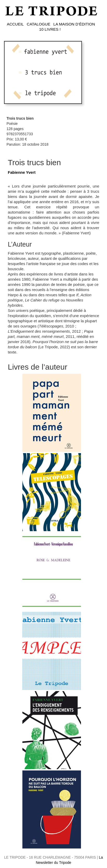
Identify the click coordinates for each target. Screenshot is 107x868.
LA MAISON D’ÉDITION (74, 24)
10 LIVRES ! (50, 29)
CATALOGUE (39, 24)
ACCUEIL (15, 24)
